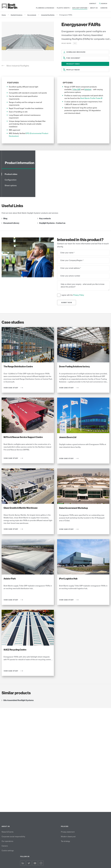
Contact (93, 3)
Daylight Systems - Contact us (52, 223)
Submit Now (67, 302)
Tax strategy (65, 841)
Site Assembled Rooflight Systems (18, 700)
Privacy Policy (79, 295)
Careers (5, 846)
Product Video (73, 64)
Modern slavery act (68, 836)
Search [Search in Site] (103, 3)
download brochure (76, 52)
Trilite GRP (76, 89)
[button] (69, 43)
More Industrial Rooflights (18, 66)
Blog (5, 219)
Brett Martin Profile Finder (91, 98)
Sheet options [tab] (11, 185)
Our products (32, 15)
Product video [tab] (11, 174)
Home (4, 15)
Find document (73, 58)
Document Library (11, 223)
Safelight (88, 89)
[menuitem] (45, 8)
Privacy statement (68, 832)
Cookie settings (8, 850)
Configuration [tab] (11, 180)
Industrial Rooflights (48, 15)
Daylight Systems (17, 15)
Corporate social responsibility (13, 836)
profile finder (73, 70)
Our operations (7, 841)
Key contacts (45, 219)
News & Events (8, 832)
